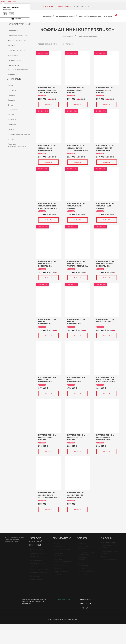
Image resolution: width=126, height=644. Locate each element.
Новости (12, 95)
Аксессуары (19, 75)
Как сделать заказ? (62, 551)
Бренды (11, 100)
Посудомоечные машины (37, 566)
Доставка (19, 125)
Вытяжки (109, 16)
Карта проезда (27, 603)
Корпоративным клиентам (19, 134)
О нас (10, 105)
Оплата (19, 115)
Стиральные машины (39, 570)
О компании (59, 566)
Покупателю (19, 110)
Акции (11, 85)
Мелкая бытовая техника (19, 70)
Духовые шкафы (37, 551)
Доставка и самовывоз (59, 555)
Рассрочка (82, 576)
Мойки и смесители (19, 50)
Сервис (11, 129)
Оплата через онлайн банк (84, 565)
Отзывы (11, 139)
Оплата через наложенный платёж (87, 571)
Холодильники (36, 561)
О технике (12, 90)
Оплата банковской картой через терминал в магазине (86, 557)
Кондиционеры (19, 60)
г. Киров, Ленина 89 (110, 560)
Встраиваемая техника (67, 16)
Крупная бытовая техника (91, 16)
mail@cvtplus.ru (64, 6)
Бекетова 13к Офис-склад (110, 554)
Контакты (19, 120)
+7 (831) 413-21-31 (47, 6)
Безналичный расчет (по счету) (87, 549)
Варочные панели (38, 554)
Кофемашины (19, 65)
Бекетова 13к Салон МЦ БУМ (110, 548)
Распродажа (48, 16)
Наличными (83, 544)
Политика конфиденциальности (17, 145)
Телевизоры (19, 55)
